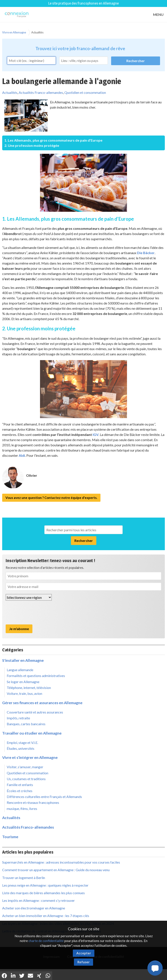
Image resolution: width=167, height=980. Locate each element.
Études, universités (21, 748)
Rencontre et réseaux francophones (33, 802)
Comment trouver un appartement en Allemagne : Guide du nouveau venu (56, 870)
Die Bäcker (146, 253)
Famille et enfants (20, 785)
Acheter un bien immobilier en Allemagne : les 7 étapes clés (46, 916)
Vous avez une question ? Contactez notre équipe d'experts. (51, 498)
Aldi (22, 455)
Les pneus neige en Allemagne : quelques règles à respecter (45, 885)
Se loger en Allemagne (23, 682)
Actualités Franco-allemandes (41, 92)
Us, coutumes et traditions (26, 779)
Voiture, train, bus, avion (24, 693)
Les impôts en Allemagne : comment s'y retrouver (38, 900)
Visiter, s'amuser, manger (25, 767)
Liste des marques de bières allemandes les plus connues (43, 893)
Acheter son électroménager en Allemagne (34, 908)
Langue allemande (20, 670)
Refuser (83, 962)
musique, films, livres (22, 809)
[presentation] (39, 612)
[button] (155, 968)
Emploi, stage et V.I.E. (22, 742)
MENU (158, 14)
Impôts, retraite (18, 718)
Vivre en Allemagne (14, 32)
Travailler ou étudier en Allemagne (32, 733)
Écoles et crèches (20, 791)
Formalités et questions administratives (36, 676)
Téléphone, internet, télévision (29, 688)
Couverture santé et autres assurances (35, 712)
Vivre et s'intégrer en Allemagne (30, 757)
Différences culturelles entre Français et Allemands (44, 797)
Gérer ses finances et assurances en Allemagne (42, 703)
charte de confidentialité (46, 941)
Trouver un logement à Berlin (24, 878)
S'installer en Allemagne (23, 660)
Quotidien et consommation (85, 92)
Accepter (84, 953)
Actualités (37, 32)
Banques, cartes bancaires (26, 724)
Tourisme (10, 837)
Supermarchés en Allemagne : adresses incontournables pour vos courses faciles (61, 862)
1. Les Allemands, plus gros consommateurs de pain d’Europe (53, 140)
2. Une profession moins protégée (32, 145)
